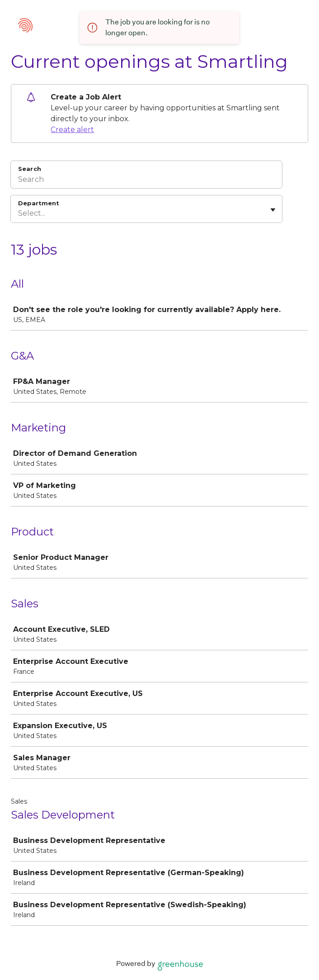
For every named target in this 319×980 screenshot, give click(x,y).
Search (30, 169)
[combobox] (19, 213)
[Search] (146, 180)
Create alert (72, 130)
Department (39, 203)
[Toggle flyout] (273, 210)
